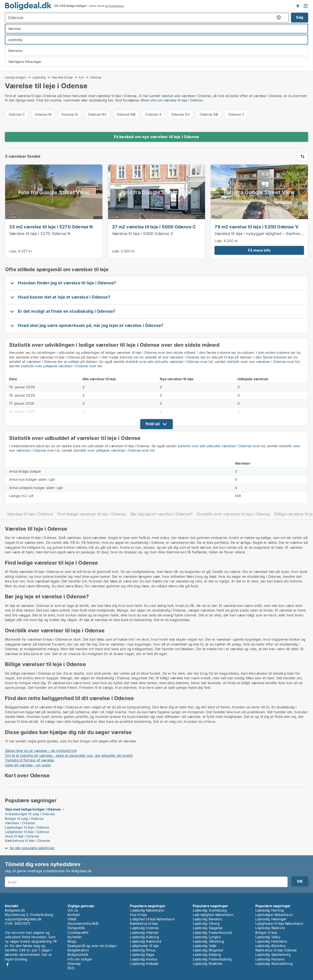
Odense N (70, 114)
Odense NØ (126, 114)
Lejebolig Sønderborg (273, 954)
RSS (71, 968)
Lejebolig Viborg (206, 923)
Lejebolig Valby (268, 937)
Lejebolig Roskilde (208, 963)
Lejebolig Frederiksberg (212, 959)
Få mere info (259, 250)
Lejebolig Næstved (146, 941)
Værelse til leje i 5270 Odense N (40, 234)
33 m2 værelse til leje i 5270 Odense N (51, 227)
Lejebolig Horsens (270, 959)
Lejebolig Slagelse (208, 928)
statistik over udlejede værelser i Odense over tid (61, 366)
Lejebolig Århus (143, 950)
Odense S (153, 114)
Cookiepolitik (78, 932)
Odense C (17, 114)
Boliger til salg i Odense (24, 819)
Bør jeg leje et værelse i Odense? (162, 514)
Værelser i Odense (20, 823)
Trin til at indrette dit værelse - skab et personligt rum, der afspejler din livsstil (69, 755)
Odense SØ (209, 114)
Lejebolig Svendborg (210, 910)
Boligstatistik (78, 954)
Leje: (13, 251)
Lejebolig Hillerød (144, 932)
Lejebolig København (147, 910)
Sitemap (74, 963)
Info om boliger (80, 959)
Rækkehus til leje (144, 923)
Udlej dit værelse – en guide (28, 765)
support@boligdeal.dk (23, 919)
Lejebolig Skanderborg (274, 963)
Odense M (43, 114)
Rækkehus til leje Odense (276, 950)
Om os (73, 910)
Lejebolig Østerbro (271, 946)
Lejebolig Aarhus (144, 959)
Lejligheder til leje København (279, 923)
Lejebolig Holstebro (271, 941)
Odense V (236, 114)
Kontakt (74, 915)
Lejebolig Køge (142, 954)
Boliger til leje (266, 932)
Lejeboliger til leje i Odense (27, 827)
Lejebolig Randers (207, 919)
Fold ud (153, 424)
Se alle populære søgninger (32, 848)
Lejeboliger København (274, 915)
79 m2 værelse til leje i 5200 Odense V (256, 227)
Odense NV (97, 114)
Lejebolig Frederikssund (212, 932)
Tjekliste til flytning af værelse (30, 760)
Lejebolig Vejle (205, 946)
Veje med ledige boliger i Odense (33, 809)
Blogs (72, 941)
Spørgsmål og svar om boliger (92, 946)
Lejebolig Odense (144, 928)
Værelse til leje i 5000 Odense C (143, 234)
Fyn (81, 77)
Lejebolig (39, 77)
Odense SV (181, 114)
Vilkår (72, 919)
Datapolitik (76, 928)
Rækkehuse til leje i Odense (27, 841)
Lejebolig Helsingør (271, 919)
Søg (300, 17)
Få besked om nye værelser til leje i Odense (157, 137)
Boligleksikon (78, 950)
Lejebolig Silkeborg (209, 941)
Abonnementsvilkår (83, 923)
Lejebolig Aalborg (144, 937)
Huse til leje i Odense (22, 836)
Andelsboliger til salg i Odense (30, 814)
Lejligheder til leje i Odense (27, 832)
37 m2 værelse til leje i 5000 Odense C (154, 227)
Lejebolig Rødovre (270, 928)
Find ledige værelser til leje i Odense (92, 514)
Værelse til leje (62, 77)
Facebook (8, 964)
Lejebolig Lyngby (207, 937)
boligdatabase (114, 6)
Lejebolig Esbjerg (207, 954)
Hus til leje (138, 915)
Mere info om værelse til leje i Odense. (172, 100)
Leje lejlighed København (213, 915)
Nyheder (75, 937)
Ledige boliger (16, 77)
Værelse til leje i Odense (30, 514)
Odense (96, 78)
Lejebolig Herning (270, 910)
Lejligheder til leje (144, 946)
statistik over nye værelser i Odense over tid (263, 362)
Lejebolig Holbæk (144, 963)
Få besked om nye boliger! (298, 6)
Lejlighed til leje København (152, 919)
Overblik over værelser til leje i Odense (233, 514)
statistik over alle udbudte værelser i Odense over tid (169, 362)
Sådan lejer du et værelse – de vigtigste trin (41, 751)
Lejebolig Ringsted (208, 950)
